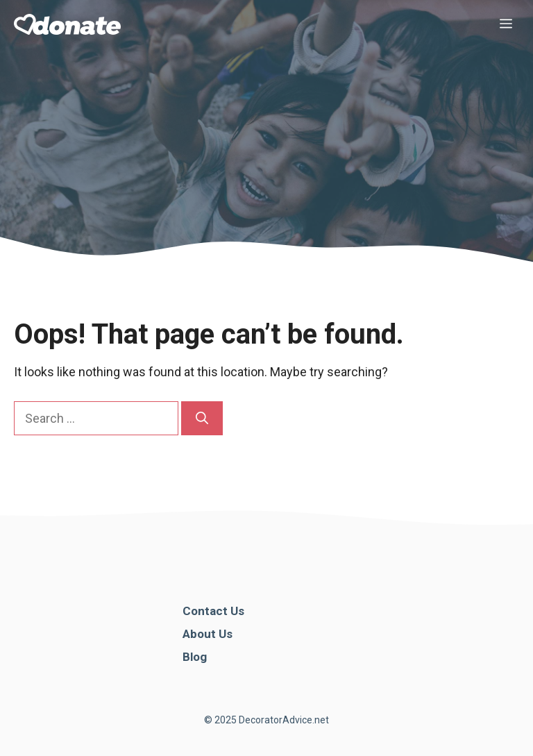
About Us (208, 634)
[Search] (202, 418)
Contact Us (213, 611)
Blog (195, 657)
